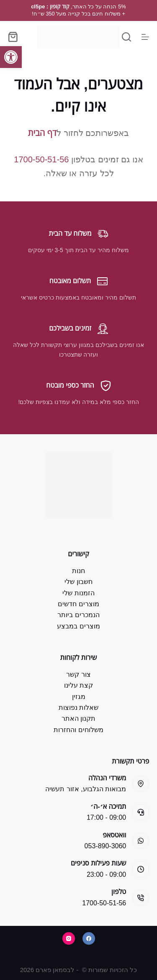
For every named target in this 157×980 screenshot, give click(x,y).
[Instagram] (69, 938)
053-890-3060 (106, 846)
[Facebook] (89, 938)
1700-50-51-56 (41, 159)
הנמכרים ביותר (78, 615)
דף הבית (42, 133)
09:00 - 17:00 (106, 817)
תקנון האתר (78, 718)
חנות (78, 571)
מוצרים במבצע (78, 626)
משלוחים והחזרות (78, 730)
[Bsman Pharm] (78, 37)
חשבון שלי (78, 582)
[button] (11, 57)
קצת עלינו (78, 685)
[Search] (126, 37)
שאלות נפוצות (78, 708)
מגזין (79, 697)
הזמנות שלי (78, 593)
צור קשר (78, 674)
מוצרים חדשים (78, 604)
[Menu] (145, 37)
